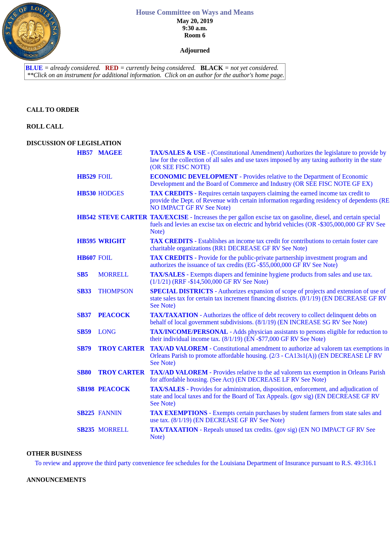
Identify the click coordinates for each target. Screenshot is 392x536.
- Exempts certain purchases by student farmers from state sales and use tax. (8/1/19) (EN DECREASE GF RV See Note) (266, 416)
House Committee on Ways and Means (195, 12)
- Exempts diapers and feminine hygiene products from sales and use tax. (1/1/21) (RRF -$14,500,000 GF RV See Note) (261, 278)
